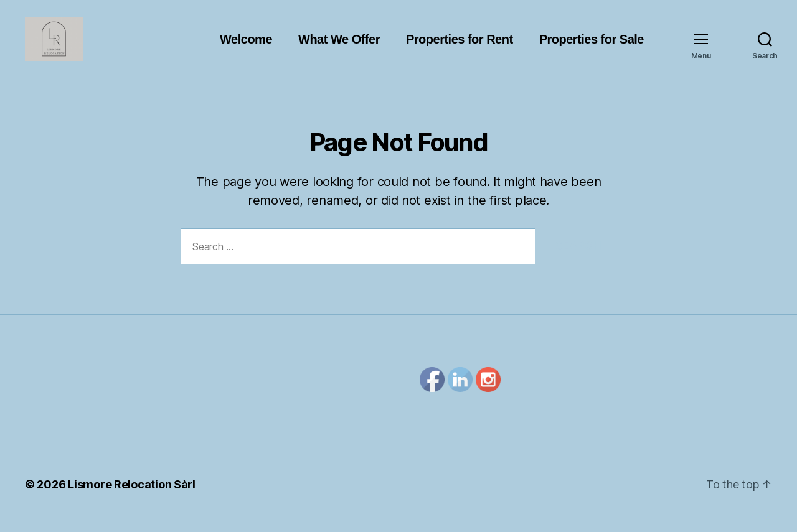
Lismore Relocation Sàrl (132, 497)
